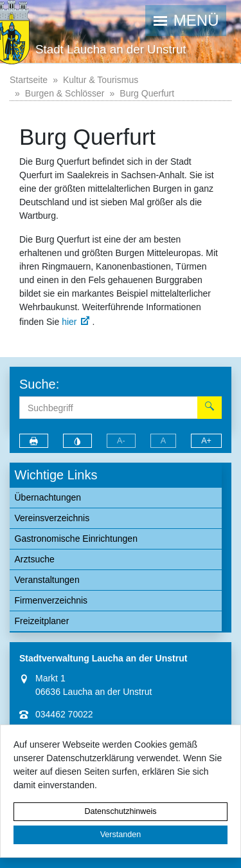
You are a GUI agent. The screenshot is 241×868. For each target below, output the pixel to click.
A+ (206, 441)
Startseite (29, 80)
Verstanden (121, 835)
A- (121, 441)
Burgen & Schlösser (65, 93)
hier (69, 322)
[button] (186, 21)
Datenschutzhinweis (120, 811)
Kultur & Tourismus (101, 80)
